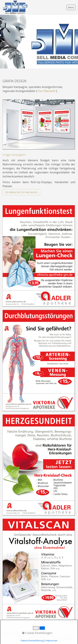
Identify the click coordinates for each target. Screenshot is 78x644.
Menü (71, 7)
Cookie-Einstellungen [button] (37, 633)
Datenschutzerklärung (32, 640)
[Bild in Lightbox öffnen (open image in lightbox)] (39, 124)
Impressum (52, 640)
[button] (21, 192)
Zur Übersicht (47, 91)
